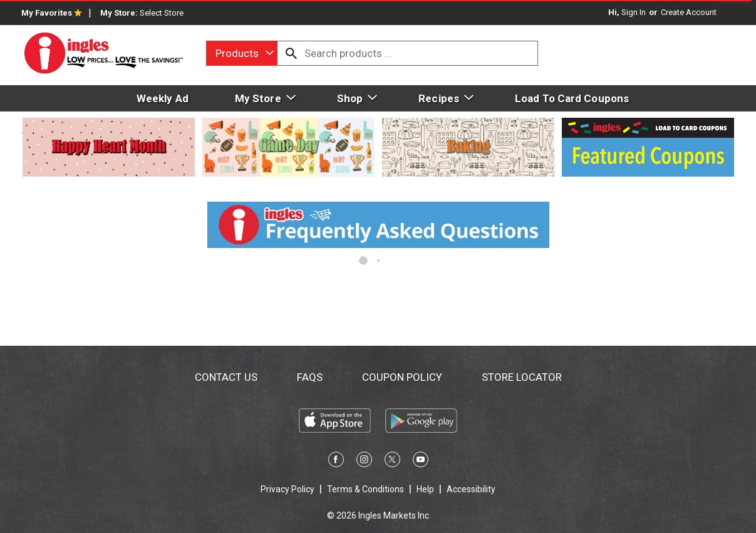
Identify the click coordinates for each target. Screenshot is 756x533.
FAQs (310, 377)
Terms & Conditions (365, 489)
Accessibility (471, 489)
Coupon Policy (402, 377)
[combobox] (242, 53)
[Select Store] (163, 13)
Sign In (634, 12)
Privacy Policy (287, 489)
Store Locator (522, 377)
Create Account (689, 12)
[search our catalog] (291, 53)
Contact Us (226, 377)
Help (425, 489)
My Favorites (52, 13)
